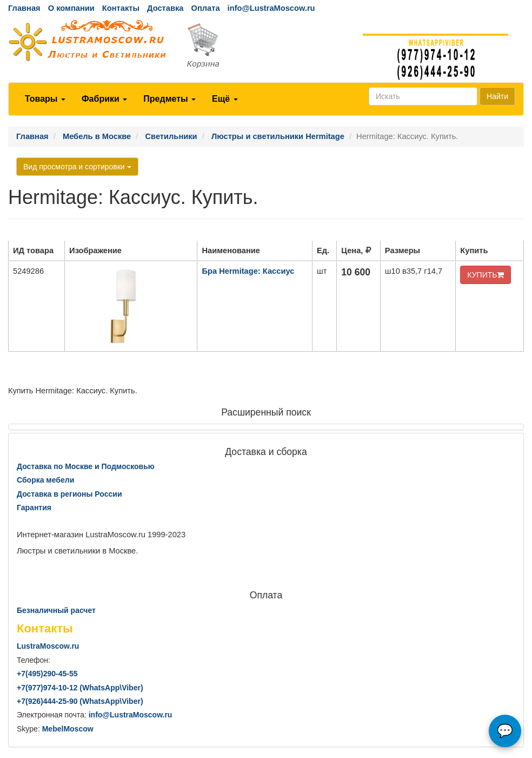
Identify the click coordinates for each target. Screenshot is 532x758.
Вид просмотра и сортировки (77, 167)
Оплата (205, 8)
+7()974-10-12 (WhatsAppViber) (80, 688)
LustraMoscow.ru (48, 646)
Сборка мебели (45, 480)
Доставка (165, 8)
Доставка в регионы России (69, 494)
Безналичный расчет (56, 610)
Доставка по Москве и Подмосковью (86, 466)
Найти (497, 96)
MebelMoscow (68, 729)
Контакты (121, 8)
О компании (71, 8)
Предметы (169, 99)
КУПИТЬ (486, 275)
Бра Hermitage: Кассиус (248, 271)
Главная (24, 8)
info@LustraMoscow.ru (271, 8)
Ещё (225, 99)
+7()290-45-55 (47, 674)
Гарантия (34, 507)
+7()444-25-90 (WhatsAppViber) (80, 701)
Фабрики (104, 99)
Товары (45, 99)
